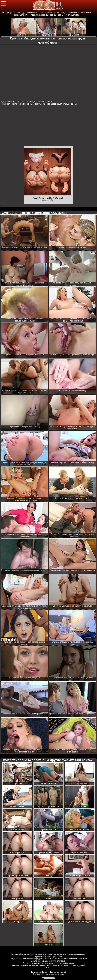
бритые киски (42, 104)
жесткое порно (19, 104)
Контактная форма (39, 972)
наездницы (55, 104)
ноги (9, 104)
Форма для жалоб (58, 972)
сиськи (31, 104)
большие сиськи (70, 104)
